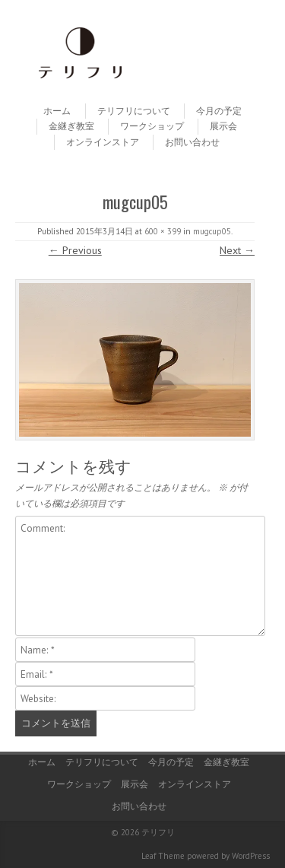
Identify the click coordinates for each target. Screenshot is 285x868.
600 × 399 (163, 231)
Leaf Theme (163, 856)
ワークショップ (152, 126)
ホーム (57, 111)
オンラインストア (103, 142)
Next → (237, 250)
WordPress (251, 856)
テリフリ (158, 832)
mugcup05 (212, 231)
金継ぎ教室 (71, 126)
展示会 (223, 126)
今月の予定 (219, 111)
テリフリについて (134, 111)
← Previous (75, 250)
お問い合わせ (192, 142)
